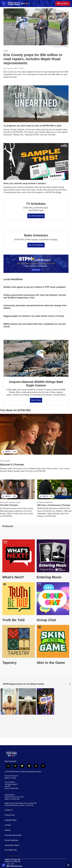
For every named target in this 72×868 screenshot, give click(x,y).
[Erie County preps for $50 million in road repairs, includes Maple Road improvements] (36, 27)
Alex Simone (8, 68)
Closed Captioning (11, 823)
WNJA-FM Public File (12, 846)
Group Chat (46, 620)
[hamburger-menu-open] (4, 4)
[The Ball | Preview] (17, 489)
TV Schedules (36, 204)
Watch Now (36, 400)
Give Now (64, 4)
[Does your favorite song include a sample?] (36, 161)
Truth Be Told (13, 620)
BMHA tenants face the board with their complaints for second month (34, 325)
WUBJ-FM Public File (12, 851)
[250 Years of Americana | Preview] (55, 489)
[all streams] (69, 865)
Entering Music (49, 577)
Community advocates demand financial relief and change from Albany (35, 307)
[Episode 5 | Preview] (36, 434)
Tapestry (9, 663)
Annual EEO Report (12, 828)
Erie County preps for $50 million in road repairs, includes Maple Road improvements (33, 59)
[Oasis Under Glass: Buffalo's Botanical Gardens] (27, 701)
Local (6, 51)
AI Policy (8, 808)
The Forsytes (5, 461)
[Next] (70, 684)
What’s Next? (13, 577)
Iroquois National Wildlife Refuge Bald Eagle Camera (36, 384)
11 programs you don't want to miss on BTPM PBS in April (33, 126)
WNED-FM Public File (13, 844)
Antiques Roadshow (45, 502)
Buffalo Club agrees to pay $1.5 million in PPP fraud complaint (34, 287)
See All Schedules (36, 216)
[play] (4, 865)
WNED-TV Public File (12, 842)
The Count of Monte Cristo (10, 502)
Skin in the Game (51, 663)
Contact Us (9, 792)
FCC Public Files (11, 832)
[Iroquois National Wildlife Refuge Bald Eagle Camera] (36, 358)
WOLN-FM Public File (13, 850)
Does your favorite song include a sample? (25, 183)
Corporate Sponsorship (13, 818)
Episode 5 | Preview (12, 465)
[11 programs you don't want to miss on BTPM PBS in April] (36, 104)
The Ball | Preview (9, 505)
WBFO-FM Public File (13, 848)
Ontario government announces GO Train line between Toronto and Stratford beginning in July (35, 296)
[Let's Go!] (45, 701)
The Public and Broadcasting (15, 854)
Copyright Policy (11, 803)
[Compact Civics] (9, 701)
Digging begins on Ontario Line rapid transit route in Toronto (34, 316)
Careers (8, 813)
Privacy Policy (10, 797)
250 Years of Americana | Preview (54, 505)
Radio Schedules (36, 235)
